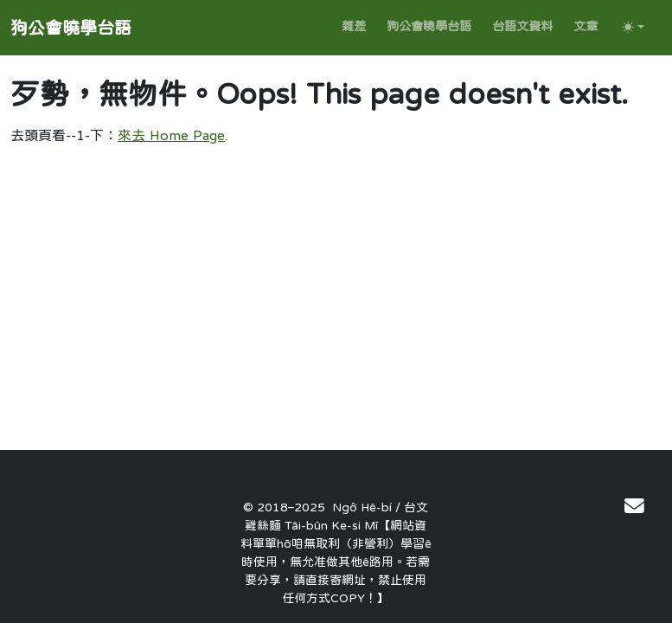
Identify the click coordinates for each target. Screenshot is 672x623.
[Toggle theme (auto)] (633, 27)
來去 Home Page (171, 135)
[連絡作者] (634, 506)
